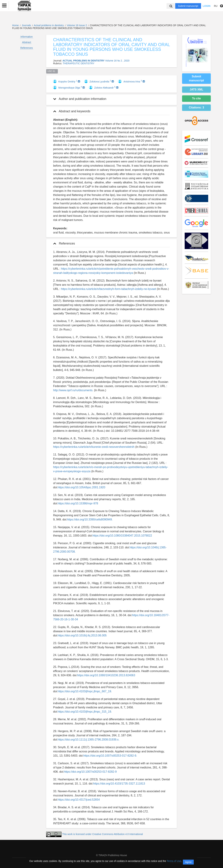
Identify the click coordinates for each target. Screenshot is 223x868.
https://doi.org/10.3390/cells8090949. (90, 519)
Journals (26, 25)
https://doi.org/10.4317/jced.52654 (79, 800)
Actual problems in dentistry (49, 25)
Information (26, 37)
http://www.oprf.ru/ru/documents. (73, 390)
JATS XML (197, 90)
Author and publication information (80, 99)
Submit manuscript (188, 6)
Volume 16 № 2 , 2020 (117, 61)
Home (15, 25)
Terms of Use (174, 861)
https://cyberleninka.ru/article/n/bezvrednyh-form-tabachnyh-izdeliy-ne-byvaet (109, 289)
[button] (4, 6)
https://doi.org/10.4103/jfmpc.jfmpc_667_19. (85, 691)
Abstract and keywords (72, 111)
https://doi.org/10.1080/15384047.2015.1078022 (122, 536)
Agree (188, 862)
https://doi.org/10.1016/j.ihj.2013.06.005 (82, 635)
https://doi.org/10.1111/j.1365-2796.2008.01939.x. (89, 740)
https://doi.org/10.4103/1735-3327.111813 (119, 784)
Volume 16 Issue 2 (77, 25)
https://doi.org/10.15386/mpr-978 (78, 503)
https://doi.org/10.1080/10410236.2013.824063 (106, 675)
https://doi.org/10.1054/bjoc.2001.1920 (81, 487)
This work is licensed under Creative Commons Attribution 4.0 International (103, 834)
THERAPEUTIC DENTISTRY (79, 63)
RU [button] (216, 6)
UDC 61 (52, 71)
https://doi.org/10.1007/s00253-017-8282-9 (90, 772)
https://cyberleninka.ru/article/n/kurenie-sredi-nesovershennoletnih (94, 447)
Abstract (27, 42)
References (27, 48)
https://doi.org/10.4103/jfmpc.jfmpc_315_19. (85, 712)
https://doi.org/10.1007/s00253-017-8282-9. (110, 756)
